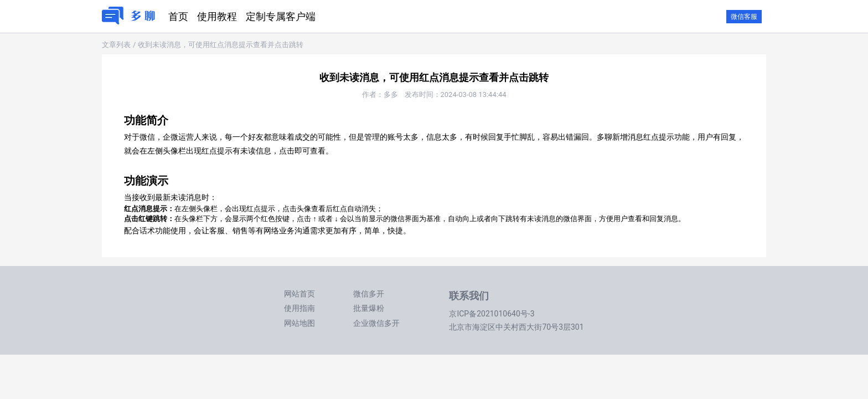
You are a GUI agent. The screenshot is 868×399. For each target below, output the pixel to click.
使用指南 (299, 308)
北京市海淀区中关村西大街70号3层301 (516, 327)
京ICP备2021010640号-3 (492, 314)
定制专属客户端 (281, 16)
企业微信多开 (376, 323)
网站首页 (299, 294)
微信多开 (369, 294)
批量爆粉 (369, 308)
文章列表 (116, 45)
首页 (178, 16)
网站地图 (299, 323)
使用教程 (217, 16)
